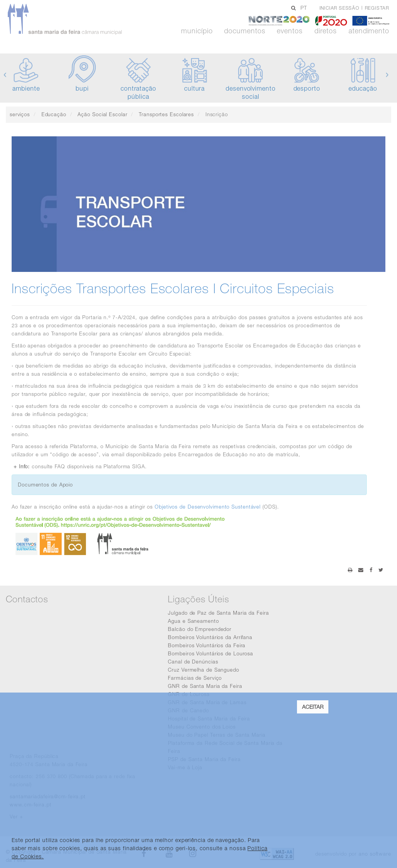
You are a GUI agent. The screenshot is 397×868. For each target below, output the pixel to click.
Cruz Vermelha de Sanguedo (204, 670)
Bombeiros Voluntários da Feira (207, 645)
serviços (20, 114)
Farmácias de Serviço (195, 678)
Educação (54, 114)
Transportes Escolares (166, 114)
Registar (377, 8)
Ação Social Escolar (102, 114)
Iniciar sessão (339, 8)
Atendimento (369, 31)
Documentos (245, 31)
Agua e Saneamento (193, 621)
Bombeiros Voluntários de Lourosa (211, 653)
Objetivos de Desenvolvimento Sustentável (208, 507)
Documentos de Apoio (45, 485)
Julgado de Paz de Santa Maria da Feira (218, 613)
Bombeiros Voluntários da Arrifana (210, 637)
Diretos (326, 31)
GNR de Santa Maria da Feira (205, 686)
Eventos (290, 31)
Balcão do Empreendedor (200, 629)
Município (197, 31)
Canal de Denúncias (193, 662)
